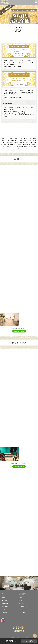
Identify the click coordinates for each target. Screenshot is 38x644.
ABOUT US (23, 594)
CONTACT (23, 612)
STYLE (5, 600)
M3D (4, 597)
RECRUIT (6, 603)
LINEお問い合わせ (19, 331)
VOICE (5, 609)
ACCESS (22, 603)
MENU (21, 597)
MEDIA (5, 612)
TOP (4, 594)
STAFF (21, 600)
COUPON (22, 609)
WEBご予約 (30, 641)
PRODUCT (6, 606)
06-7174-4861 (12, 641)
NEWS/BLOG (23, 606)
